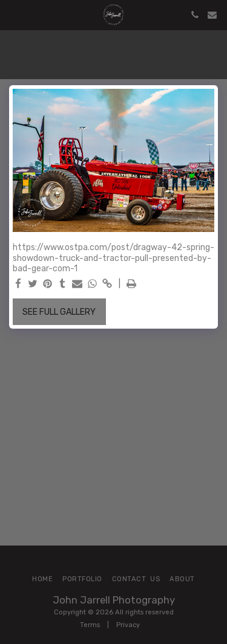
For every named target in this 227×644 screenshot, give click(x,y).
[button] (13, 14)
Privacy (128, 625)
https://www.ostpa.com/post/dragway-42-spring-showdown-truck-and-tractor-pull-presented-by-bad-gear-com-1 (113, 258)
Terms (90, 625)
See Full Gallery (59, 312)
